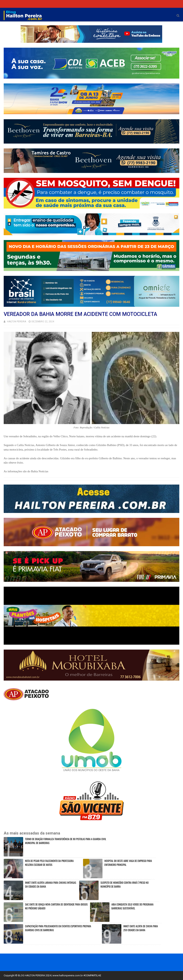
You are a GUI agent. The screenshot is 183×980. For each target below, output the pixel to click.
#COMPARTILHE (92, 975)
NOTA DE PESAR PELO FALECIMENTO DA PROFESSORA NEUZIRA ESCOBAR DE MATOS (49, 863)
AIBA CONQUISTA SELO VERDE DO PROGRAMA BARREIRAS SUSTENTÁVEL (132, 906)
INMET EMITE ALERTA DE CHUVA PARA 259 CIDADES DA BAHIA (141, 928)
